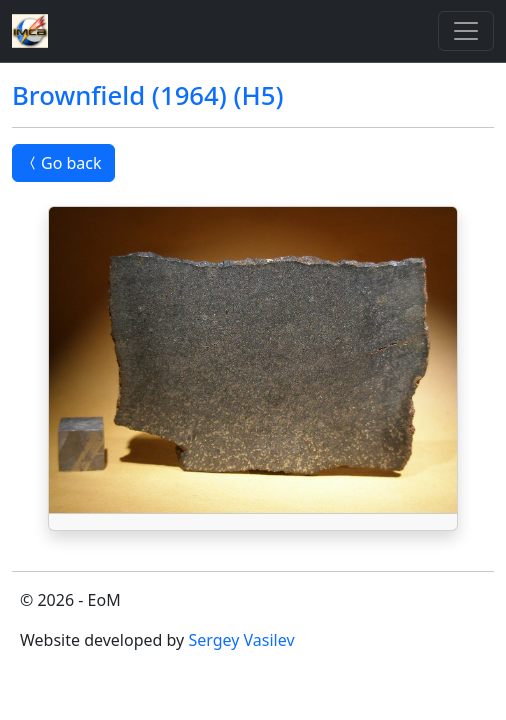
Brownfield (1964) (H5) (148, 95)
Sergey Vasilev (241, 640)
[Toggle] (466, 31)
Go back (63, 163)
